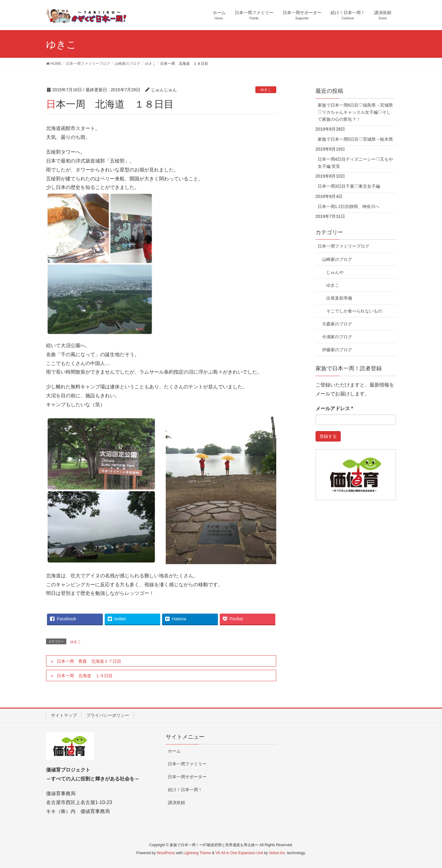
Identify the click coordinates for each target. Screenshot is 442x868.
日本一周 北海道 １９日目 (85, 676)
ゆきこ (266, 90)
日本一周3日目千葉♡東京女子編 (349, 186)
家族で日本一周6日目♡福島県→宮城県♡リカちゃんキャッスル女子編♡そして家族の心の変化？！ (355, 112)
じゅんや (335, 272)
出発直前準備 (339, 298)
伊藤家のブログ (337, 350)
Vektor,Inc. (277, 853)
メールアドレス (334, 408)
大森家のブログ (337, 324)
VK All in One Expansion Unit (239, 853)
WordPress (166, 853)
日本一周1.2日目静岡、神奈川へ (349, 206)
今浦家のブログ (337, 337)
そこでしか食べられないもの (354, 311)
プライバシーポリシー (108, 715)
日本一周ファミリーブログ (343, 246)
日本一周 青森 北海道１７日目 (89, 661)
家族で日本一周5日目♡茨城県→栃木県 (355, 139)
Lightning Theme (197, 853)
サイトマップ (64, 715)
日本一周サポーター (187, 777)
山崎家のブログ (337, 259)
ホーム (174, 751)
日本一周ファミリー (187, 764)
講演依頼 (176, 803)
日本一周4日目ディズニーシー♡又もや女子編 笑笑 (355, 163)
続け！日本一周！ (185, 790)
